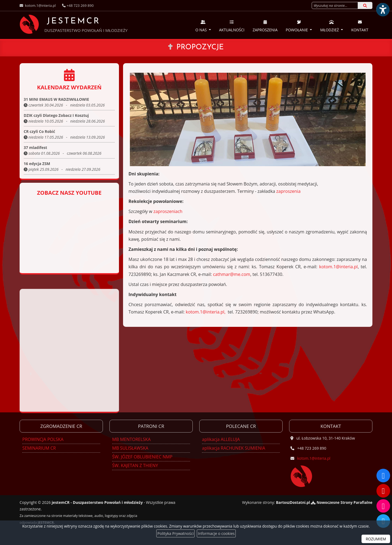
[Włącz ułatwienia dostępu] (383, 9)
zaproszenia (288, 191)
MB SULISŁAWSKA (130, 448)
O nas (202, 26)
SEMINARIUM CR (39, 448)
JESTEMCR (61, 24)
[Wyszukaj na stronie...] (335, 5)
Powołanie (297, 26)
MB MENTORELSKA (131, 439)
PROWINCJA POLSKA (43, 439)
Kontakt (360, 26)
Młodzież (330, 26)
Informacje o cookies (216, 533)
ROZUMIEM (376, 539)
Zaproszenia (265, 26)
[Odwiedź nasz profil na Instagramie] (383, 506)
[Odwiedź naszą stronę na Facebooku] (383, 475)
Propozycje (200, 47)
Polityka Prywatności (175, 533)
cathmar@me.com (232, 274)
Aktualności (232, 26)
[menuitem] (203, 25)
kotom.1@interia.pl (40, 5)
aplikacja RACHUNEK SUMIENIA (234, 448)
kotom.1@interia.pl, (206, 312)
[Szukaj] (365, 5)
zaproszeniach (168, 211)
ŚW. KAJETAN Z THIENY (135, 465)
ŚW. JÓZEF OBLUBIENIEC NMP (142, 457)
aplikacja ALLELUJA (221, 439)
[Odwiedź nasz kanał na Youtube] (383, 491)
